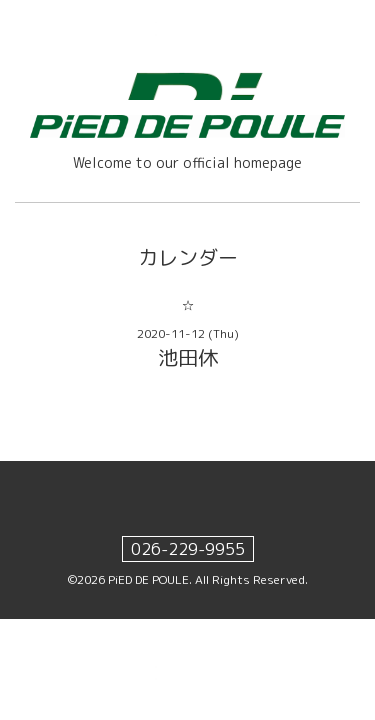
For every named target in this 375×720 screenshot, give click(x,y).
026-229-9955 (188, 549)
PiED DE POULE (148, 579)
